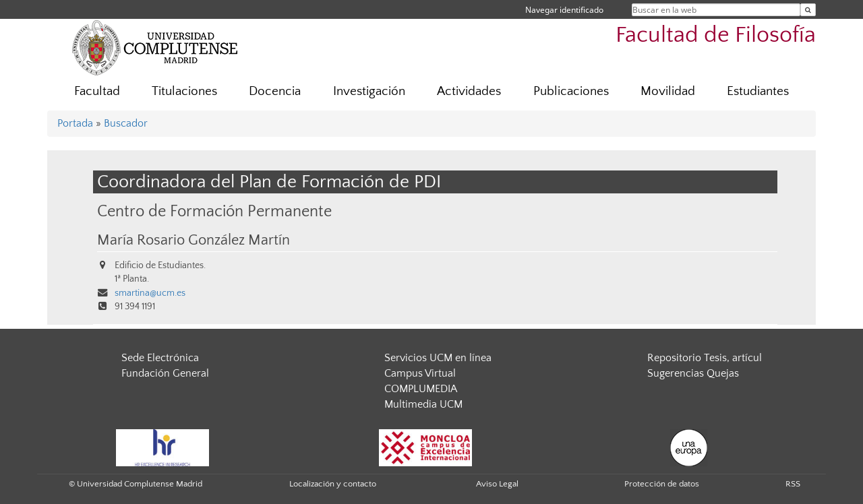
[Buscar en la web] (808, 10)
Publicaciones (571, 91)
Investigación (369, 91)
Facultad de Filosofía (716, 35)
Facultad (97, 91)
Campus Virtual (420, 373)
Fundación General (165, 373)
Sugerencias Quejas (693, 373)
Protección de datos (662, 484)
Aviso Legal (497, 484)
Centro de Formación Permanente (214, 211)
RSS (793, 484)
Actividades (469, 91)
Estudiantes (758, 91)
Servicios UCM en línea (438, 358)
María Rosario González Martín (194, 241)
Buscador (126, 123)
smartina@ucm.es (150, 293)
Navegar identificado (564, 10)
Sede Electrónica (160, 358)
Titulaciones (184, 91)
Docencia (275, 91)
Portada (75, 123)
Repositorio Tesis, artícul (705, 358)
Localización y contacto (333, 484)
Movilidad (668, 91)
